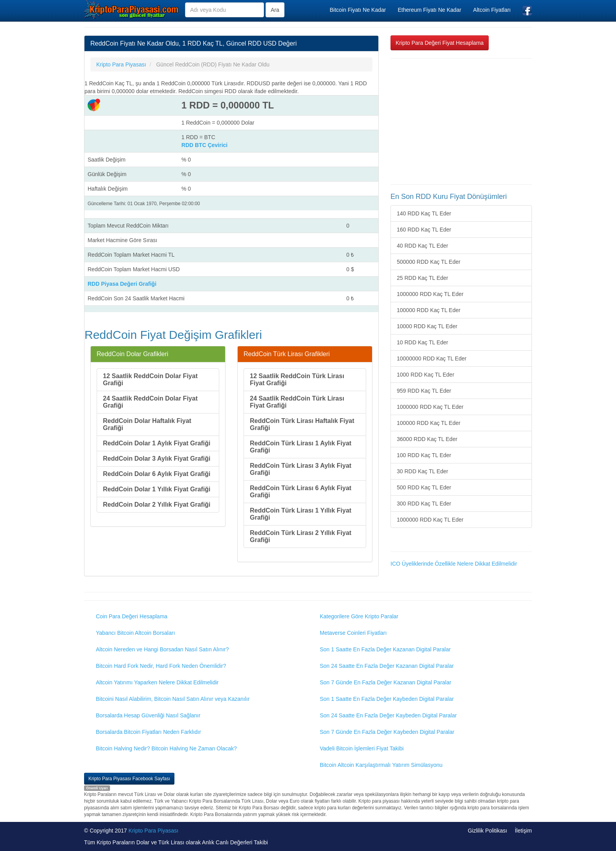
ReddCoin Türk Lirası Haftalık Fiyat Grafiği (302, 424)
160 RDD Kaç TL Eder (424, 230)
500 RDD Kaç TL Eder (424, 487)
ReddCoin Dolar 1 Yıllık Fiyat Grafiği (157, 489)
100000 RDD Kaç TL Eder (429, 310)
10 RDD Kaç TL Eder (423, 342)
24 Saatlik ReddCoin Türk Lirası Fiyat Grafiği (297, 402)
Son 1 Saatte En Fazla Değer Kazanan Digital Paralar (385, 649)
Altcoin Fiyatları (492, 10)
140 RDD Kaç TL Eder (424, 213)
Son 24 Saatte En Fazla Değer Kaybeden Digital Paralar (388, 715)
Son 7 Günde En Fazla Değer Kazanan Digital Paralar (386, 682)
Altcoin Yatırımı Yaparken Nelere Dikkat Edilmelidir (157, 682)
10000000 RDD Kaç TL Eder (432, 358)
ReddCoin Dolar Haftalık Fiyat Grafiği (147, 424)
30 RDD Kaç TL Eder (423, 471)
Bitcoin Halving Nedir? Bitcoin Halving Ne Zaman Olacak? (166, 748)
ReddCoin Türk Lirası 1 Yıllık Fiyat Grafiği (301, 514)
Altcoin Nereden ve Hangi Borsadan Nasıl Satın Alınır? (162, 649)
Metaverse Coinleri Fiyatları (353, 633)
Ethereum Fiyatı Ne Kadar (429, 10)
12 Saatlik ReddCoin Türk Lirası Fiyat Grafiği (297, 380)
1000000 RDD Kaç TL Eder (430, 294)
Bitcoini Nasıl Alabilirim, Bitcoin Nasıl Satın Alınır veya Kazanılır (173, 699)
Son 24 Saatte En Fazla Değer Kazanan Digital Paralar (387, 666)
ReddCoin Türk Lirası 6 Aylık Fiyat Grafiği (301, 492)
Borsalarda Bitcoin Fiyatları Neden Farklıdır (148, 732)
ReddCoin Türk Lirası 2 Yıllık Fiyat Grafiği (301, 536)
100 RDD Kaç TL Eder (424, 455)
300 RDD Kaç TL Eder (424, 504)
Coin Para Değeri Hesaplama (132, 616)
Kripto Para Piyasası (153, 831)
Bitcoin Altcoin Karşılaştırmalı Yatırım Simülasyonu (381, 765)
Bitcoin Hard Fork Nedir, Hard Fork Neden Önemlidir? (161, 666)
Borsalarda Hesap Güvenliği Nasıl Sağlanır (148, 715)
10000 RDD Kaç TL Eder (427, 326)
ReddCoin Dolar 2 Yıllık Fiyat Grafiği (157, 505)
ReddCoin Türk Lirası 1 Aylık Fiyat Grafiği (301, 447)
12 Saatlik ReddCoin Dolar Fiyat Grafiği (150, 380)
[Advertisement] (461, 121)
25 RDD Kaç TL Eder (423, 278)
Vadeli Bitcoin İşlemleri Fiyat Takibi (362, 748)
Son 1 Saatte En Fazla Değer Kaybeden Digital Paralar (387, 699)
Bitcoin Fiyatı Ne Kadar (358, 10)
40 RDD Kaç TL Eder (423, 246)
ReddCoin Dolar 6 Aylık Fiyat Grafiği (157, 474)
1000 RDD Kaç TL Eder (425, 375)
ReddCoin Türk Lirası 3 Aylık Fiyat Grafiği (301, 469)
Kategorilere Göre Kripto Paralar (359, 616)
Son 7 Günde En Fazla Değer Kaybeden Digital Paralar (387, 732)
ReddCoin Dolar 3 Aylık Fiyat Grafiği (157, 459)
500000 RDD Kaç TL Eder (429, 262)
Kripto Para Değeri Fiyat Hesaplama (440, 43)
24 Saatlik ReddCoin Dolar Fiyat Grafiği (150, 402)
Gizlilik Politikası (488, 831)
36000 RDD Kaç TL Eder (427, 439)
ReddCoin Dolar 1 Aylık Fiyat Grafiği (157, 443)
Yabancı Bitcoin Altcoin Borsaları (135, 633)
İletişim (523, 831)
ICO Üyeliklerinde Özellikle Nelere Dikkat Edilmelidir (454, 564)
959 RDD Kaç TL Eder (424, 391)
